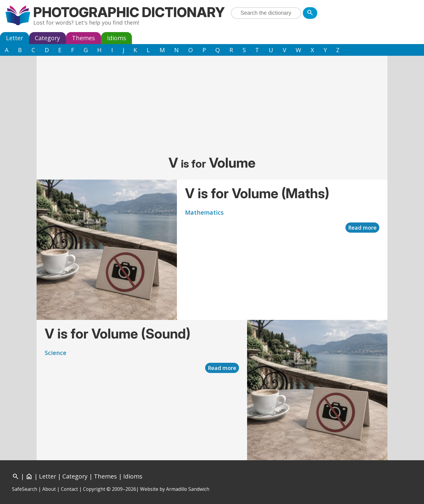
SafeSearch (25, 489)
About (49, 489)
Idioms (117, 38)
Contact (69, 489)
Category (47, 38)
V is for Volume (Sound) (118, 334)
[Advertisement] (212, 106)
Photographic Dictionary (129, 12)
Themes (84, 38)
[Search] (310, 13)
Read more (362, 228)
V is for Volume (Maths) (257, 193)
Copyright (94, 489)
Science (55, 353)
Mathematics (204, 212)
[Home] (29, 476)
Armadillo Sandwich (188, 489)
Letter (15, 38)
